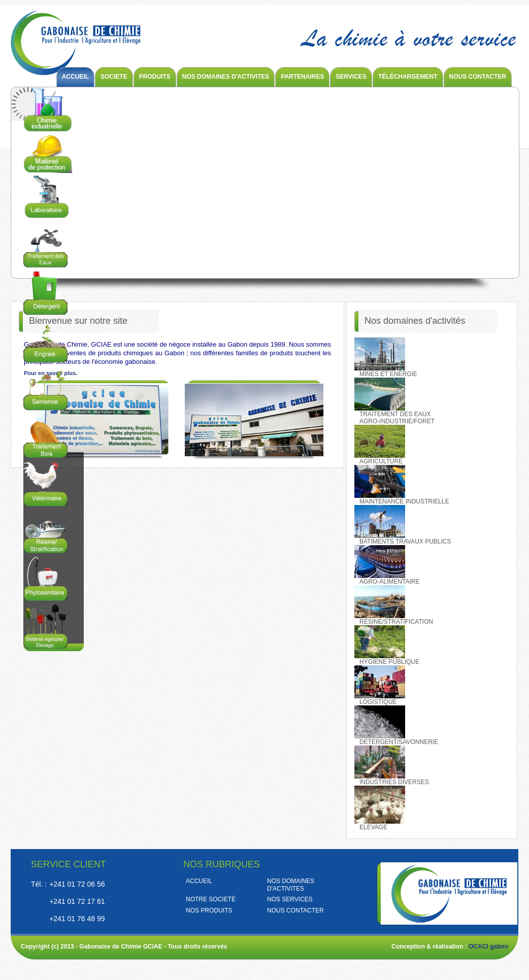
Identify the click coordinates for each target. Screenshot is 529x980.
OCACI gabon (488, 947)
